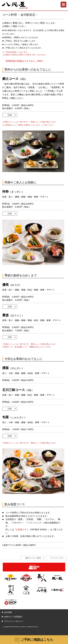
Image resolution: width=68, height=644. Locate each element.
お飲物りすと (22, 529)
